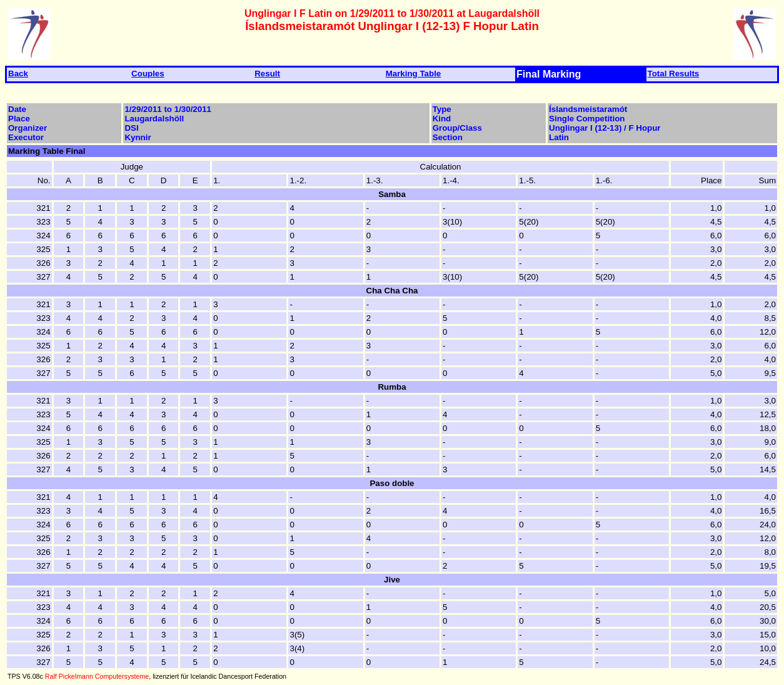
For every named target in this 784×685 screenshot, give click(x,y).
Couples (148, 74)
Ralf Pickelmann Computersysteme (97, 676)
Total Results (674, 74)
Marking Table (414, 74)
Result (267, 74)
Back (18, 74)
